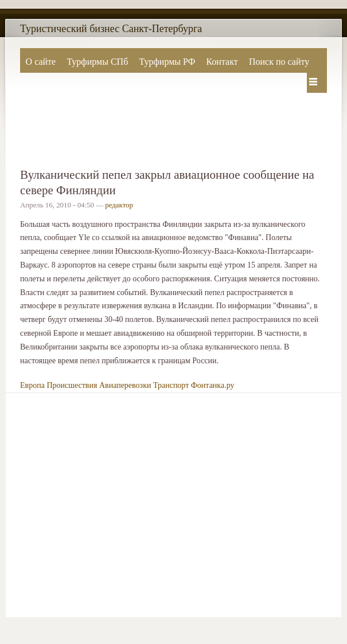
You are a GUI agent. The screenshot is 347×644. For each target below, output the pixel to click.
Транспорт (171, 385)
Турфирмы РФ (167, 62)
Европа (32, 385)
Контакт (222, 62)
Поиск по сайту (279, 62)
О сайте (41, 62)
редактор (119, 205)
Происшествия (72, 385)
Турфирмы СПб (97, 62)
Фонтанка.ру (213, 385)
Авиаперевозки (125, 385)
